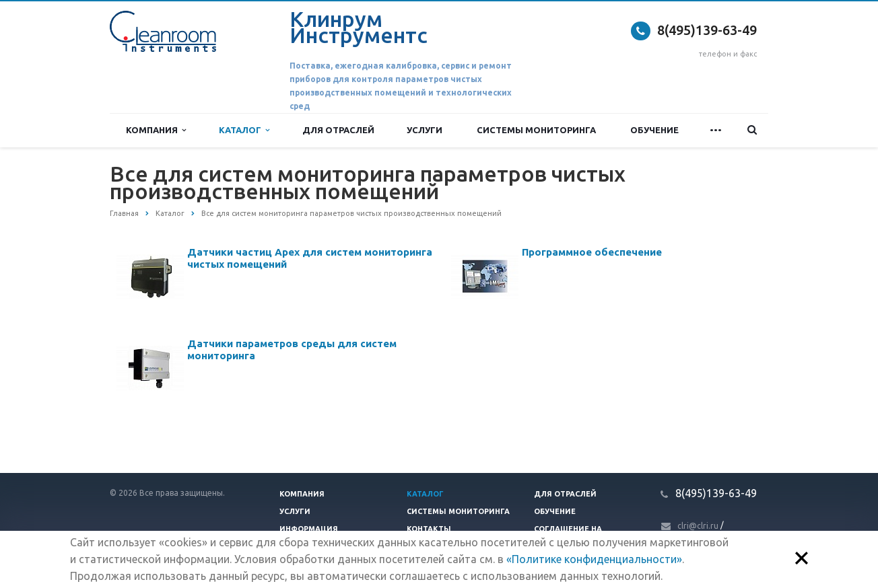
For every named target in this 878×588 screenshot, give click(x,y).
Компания (156, 130)
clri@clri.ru (698, 526)
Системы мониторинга (536, 130)
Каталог (244, 130)
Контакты (429, 529)
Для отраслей (338, 130)
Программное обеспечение (592, 252)
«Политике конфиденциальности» (594, 559)
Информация (309, 529)
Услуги (425, 130)
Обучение (654, 130)
